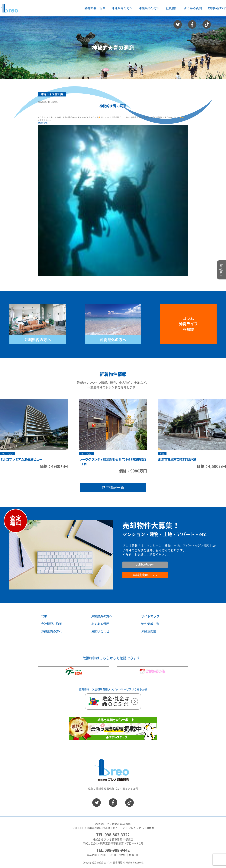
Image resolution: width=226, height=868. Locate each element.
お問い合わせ (217, 8)
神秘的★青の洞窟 (113, 106)
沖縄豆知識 (149, 631)
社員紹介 (172, 8)
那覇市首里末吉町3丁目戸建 (177, 459)
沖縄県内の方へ (38, 340)
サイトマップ (150, 616)
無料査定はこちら (145, 575)
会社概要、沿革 (51, 624)
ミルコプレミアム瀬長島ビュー (21, 459)
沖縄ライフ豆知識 (52, 94)
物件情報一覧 (113, 488)
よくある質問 (193, 8)
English (222, 270)
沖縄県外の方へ (113, 340)
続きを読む (43, 123)
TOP (44, 616)
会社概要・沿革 (95, 8)
